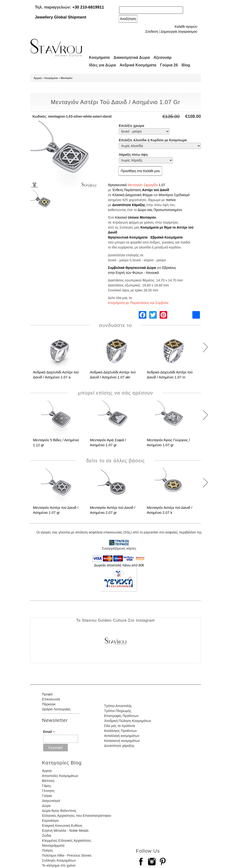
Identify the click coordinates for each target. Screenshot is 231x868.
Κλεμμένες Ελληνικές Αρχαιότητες (67, 840)
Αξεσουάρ (163, 57)
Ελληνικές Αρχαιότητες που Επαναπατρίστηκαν (77, 816)
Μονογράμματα (53, 845)
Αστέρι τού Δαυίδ (156, 190)
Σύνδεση (152, 32)
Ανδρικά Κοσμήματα (138, 65)
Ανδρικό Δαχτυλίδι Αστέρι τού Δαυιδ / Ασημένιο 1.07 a (56, 375)
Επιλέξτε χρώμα (132, 126)
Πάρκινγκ (49, 704)
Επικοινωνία (51, 699)
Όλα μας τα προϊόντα (120, 726)
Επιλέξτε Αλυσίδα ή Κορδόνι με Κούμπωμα (153, 140)
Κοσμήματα (99, 57)
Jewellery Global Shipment (60, 17)
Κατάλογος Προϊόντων (120, 731)
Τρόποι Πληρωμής (118, 711)
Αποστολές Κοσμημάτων (60, 776)
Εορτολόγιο (50, 821)
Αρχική (38, 78)
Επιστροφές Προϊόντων (121, 716)
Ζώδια (46, 836)
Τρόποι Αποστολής (118, 706)
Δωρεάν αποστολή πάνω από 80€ (119, 565)
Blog (186, 65)
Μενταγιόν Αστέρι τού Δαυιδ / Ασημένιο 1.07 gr (56, 510)
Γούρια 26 (169, 65)
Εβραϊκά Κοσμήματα (166, 237)
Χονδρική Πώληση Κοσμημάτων (128, 721)
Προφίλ (47, 694)
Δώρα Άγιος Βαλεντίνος (59, 811)
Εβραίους (169, 268)
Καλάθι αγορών (186, 27)
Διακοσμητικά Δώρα (132, 57)
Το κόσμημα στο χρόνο (59, 865)
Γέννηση (48, 791)
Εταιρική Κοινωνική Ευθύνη (62, 826)
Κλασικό (121, 217)
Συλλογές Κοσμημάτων (59, 860)
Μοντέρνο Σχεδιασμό (174, 195)
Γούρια (47, 796)
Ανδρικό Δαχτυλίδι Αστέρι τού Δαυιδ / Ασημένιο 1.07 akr (113, 375)
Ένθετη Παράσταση (127, 190)
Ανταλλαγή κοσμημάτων (122, 736)
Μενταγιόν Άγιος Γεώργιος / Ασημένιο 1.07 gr (168, 442)
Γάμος (46, 786)
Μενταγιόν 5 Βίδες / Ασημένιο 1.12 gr (56, 442)
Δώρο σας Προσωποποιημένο (160, 210)
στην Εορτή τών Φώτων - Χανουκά (133, 273)
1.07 (162, 185)
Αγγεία (47, 771)
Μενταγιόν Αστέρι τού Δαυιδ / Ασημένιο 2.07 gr (113, 510)
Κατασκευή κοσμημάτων (122, 741)
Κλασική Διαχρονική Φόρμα (132, 195)
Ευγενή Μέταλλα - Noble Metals (65, 831)
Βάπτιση (48, 781)
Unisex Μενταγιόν (142, 217)
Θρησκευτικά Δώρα (141, 268)
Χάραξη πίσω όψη (133, 155)
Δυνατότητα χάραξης (119, 746)
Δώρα (46, 806)
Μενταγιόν (67, 78)
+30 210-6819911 (88, 7)
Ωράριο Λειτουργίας (56, 709)
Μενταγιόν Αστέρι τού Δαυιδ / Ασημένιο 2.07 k (170, 510)
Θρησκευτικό (117, 185)
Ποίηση (47, 850)
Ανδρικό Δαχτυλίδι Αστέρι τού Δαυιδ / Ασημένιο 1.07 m (170, 375)
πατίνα (171, 200)
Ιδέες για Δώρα (102, 65)
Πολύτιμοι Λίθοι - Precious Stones (67, 855)
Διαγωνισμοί (51, 801)
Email (49, 732)
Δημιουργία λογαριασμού (179, 32)
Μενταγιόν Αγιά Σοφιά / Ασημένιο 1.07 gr (108, 442)
